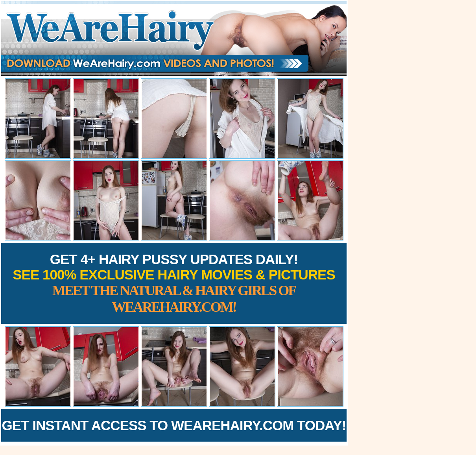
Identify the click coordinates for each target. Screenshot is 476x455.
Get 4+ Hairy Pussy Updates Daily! (174, 283)
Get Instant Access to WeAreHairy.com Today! (174, 425)
